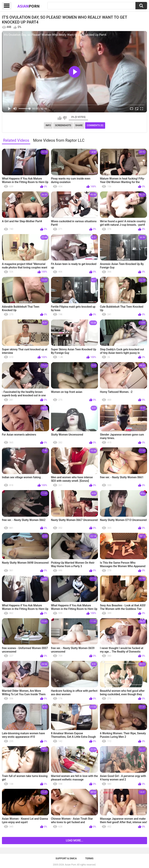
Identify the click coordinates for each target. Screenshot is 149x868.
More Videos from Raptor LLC (59, 140)
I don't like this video (65, 118)
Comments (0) (95, 125)
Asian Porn (70, 865)
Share (79, 125)
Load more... (75, 840)
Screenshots (63, 125)
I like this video (60, 118)
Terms (89, 858)
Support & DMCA (66, 858)
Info (48, 125)
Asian (29, 6)
